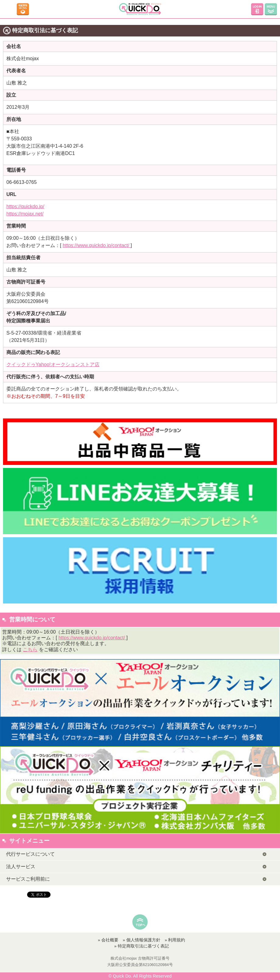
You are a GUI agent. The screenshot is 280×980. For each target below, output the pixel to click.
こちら (30, 650)
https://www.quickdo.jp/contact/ (97, 245)
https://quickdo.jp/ (25, 206)
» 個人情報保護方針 (141, 940)
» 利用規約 (175, 940)
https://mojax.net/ (25, 214)
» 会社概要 (108, 940)
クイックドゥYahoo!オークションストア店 (53, 364)
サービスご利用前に (28, 879)
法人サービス (21, 867)
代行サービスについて (30, 854)
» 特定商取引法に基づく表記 (141, 946)
